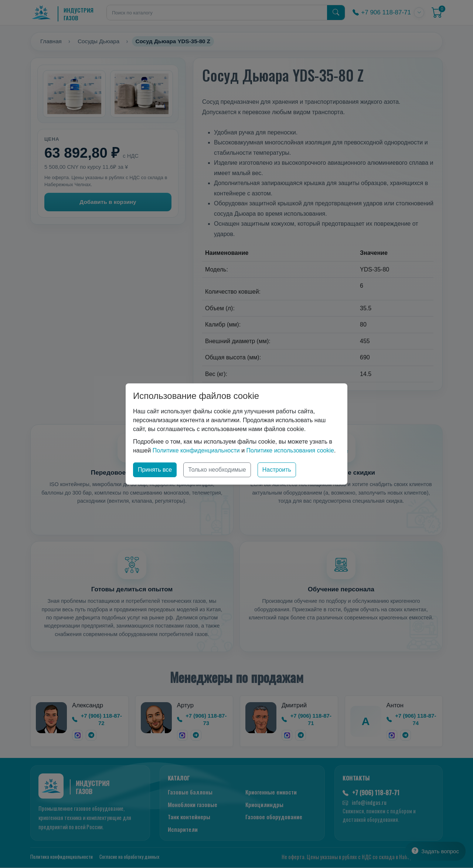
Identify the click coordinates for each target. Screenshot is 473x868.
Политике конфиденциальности (196, 450)
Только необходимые (217, 470)
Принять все (155, 470)
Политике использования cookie (290, 450)
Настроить (277, 470)
